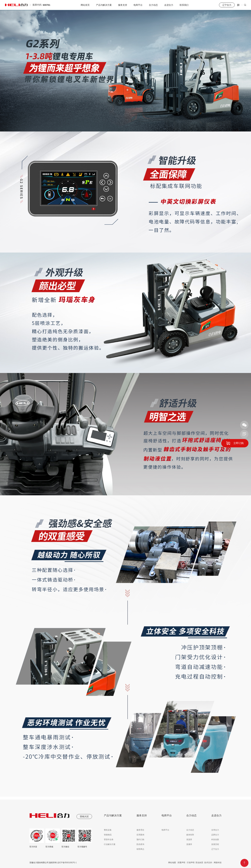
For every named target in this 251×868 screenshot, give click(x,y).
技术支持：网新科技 (213, 863)
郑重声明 (181, 863)
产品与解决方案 (104, 5)
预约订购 (140, 840)
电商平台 (138, 5)
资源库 (189, 840)
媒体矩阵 (190, 835)
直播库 (189, 844)
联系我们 (184, 5)
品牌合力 (215, 835)
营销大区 (84, 816)
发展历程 (215, 844)
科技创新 (215, 840)
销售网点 (140, 849)
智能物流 (108, 835)
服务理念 (140, 830)
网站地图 (172, 863)
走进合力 (169, 5)
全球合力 (215, 830)
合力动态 (153, 5)
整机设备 (108, 830)
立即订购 (239, 443)
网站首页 (85, 5)
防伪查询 (140, 844)
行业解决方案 (110, 844)
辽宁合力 (215, 849)
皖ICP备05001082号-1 (67, 863)
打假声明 (191, 863)
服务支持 (123, 5)
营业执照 (199, 863)
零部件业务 (109, 840)
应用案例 (140, 835)
